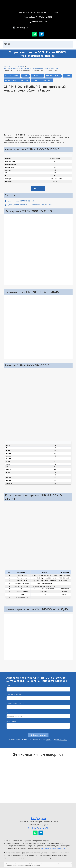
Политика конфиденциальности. (53, 848)
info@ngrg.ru (38, 818)
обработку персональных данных (57, 740)
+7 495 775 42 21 (38, 828)
